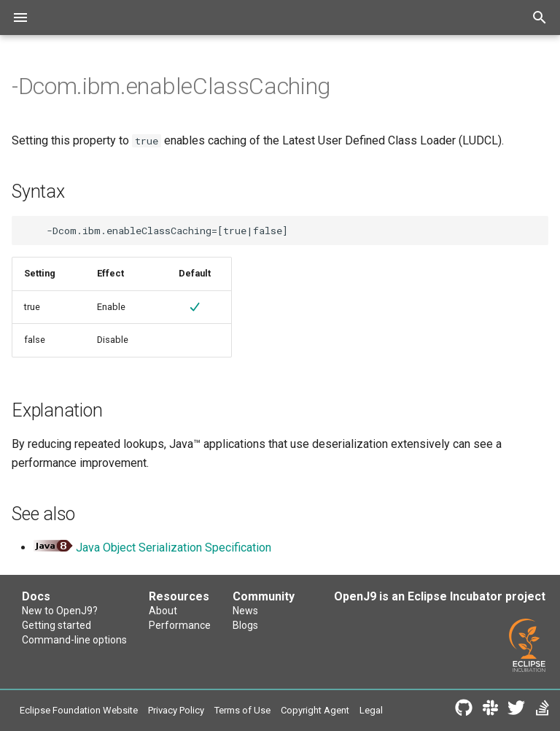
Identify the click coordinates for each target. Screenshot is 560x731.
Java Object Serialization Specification (174, 548)
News (245, 611)
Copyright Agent (315, 710)
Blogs (245, 625)
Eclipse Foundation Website (79, 710)
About (163, 611)
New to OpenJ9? (60, 611)
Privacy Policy (176, 710)
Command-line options (74, 640)
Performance (180, 625)
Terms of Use (242, 710)
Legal (371, 710)
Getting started (57, 625)
